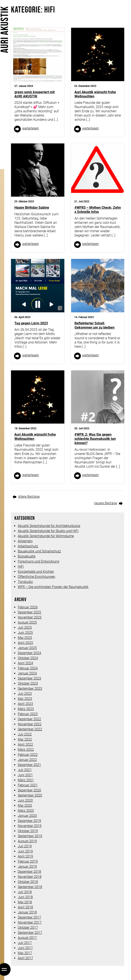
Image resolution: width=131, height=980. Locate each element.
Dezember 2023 (29, 678)
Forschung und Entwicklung (39, 561)
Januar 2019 (27, 867)
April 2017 (25, 958)
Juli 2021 (25, 770)
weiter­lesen (31, 128)
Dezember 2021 (29, 765)
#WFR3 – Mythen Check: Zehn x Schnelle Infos (98, 210)
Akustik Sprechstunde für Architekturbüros (49, 526)
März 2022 (26, 750)
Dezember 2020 (29, 790)
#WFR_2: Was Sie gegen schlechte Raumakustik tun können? (95, 439)
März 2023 (26, 709)
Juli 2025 (25, 628)
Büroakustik (27, 556)
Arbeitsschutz (28, 546)
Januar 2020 (27, 816)
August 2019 (27, 841)
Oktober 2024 (28, 658)
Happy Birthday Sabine (32, 208)
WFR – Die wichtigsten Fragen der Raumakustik (53, 587)
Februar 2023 (28, 714)
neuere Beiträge (105, 503)
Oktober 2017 (28, 928)
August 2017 (27, 938)
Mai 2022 (25, 739)
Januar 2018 (27, 912)
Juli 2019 (25, 846)
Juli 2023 (25, 694)
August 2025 (27, 622)
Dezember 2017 (29, 917)
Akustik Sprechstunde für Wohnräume (46, 536)
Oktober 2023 (28, 683)
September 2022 (30, 729)
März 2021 (26, 780)
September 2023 (30, 689)
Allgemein (25, 541)
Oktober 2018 (28, 882)
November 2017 (30, 922)
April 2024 (25, 663)
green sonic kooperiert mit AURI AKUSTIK (34, 94)
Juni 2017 (25, 948)
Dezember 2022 (29, 719)
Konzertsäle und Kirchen (36, 572)
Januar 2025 (27, 648)
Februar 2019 (28, 861)
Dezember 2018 (29, 872)
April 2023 (25, 704)
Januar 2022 (27, 760)
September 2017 (30, 933)
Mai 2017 (25, 953)
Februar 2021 (28, 785)
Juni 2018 (25, 897)
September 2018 (30, 887)
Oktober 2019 (28, 831)
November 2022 (30, 724)
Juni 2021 (25, 775)
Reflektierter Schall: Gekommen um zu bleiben (94, 325)
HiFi (21, 566)
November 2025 (30, 617)
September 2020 (30, 795)
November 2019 (30, 826)
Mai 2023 (25, 699)
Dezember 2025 (29, 612)
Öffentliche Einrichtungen (37, 577)
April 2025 (25, 643)
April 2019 (25, 856)
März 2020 (26, 811)
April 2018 (25, 907)
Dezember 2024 (29, 653)
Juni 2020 (25, 800)
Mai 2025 (25, 638)
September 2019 (30, 836)
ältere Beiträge (29, 497)
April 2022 (25, 744)
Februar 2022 (28, 755)
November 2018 (30, 877)
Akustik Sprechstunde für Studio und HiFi (48, 531)
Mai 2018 (25, 902)
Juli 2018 (25, 892)
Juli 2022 (25, 734)
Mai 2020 (25, 806)
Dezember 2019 (29, 821)
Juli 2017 (25, 943)
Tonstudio (25, 582)
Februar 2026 (28, 607)
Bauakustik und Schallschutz (39, 551)
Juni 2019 (25, 851)
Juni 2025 (25, 633)
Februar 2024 (28, 668)
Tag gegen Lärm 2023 (31, 323)
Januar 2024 (27, 673)
